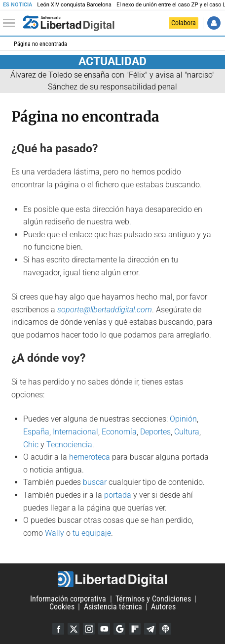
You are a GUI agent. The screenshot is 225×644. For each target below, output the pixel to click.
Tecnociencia (69, 445)
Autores (163, 607)
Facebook (58, 629)
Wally (55, 533)
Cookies (62, 607)
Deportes (155, 432)
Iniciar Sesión (214, 23)
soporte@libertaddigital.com (105, 310)
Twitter (74, 629)
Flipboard (135, 629)
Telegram (150, 629)
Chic (31, 445)
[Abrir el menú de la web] (11, 23)
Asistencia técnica (113, 607)
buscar (95, 482)
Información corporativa (68, 599)
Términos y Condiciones (153, 599)
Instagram (89, 629)
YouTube (104, 629)
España (36, 432)
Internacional (75, 432)
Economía (119, 432)
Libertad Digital (112, 579)
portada (118, 495)
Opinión (183, 419)
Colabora (184, 23)
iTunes (165, 629)
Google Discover (119, 629)
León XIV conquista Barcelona (74, 5)
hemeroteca (90, 457)
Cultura (187, 432)
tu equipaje (92, 533)
